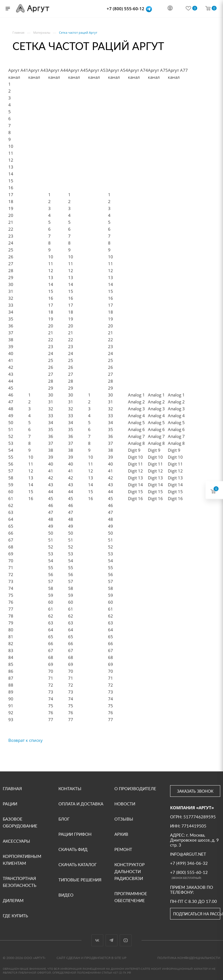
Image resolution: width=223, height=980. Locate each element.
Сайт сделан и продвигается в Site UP (91, 958)
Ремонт (123, 849)
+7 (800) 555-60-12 (126, 9)
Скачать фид (73, 849)
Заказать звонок (195, 791)
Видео (66, 895)
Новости (125, 804)
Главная (12, 789)
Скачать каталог (78, 865)
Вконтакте (97, 940)
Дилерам (13, 900)
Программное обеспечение (131, 897)
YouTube (126, 940)
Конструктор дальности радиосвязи (130, 871)
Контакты (70, 789)
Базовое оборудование (20, 822)
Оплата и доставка (81, 804)
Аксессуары (16, 841)
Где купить (15, 916)
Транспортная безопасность (20, 882)
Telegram (111, 940)
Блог (64, 819)
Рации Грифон (75, 834)
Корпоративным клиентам (22, 860)
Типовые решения (80, 880)
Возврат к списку (25, 740)
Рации (10, 804)
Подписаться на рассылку (197, 914)
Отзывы (124, 819)
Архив (121, 834)
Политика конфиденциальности (189, 958)
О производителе (135, 789)
